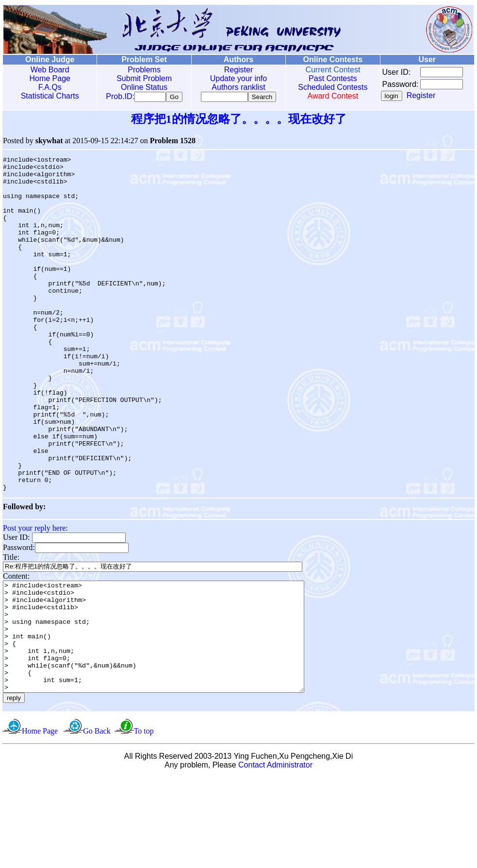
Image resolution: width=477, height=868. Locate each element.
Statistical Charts (49, 96)
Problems (142, 70)
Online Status (142, 87)
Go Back (97, 822)
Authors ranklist (234, 87)
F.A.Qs (49, 87)
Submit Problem (142, 78)
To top (144, 822)
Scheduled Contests (327, 87)
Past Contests (327, 78)
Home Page (49, 78)
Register (234, 70)
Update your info (234, 78)
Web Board (49, 70)
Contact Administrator (275, 856)
